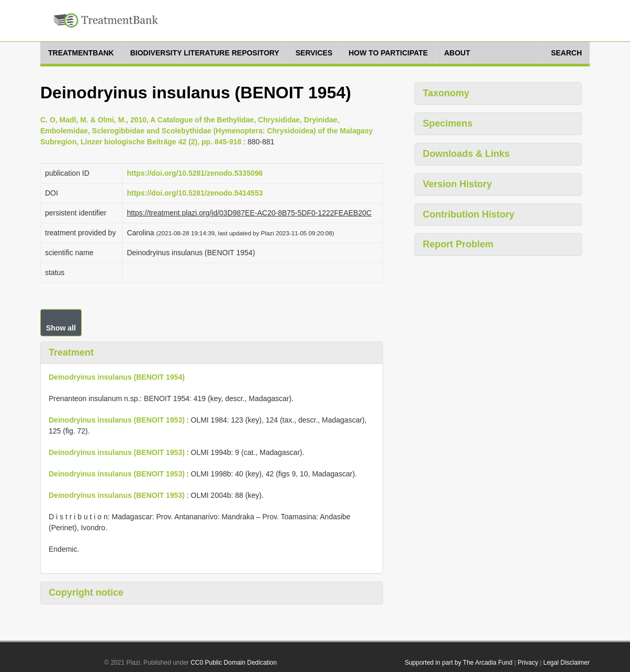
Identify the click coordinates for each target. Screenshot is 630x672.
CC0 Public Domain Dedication (234, 663)
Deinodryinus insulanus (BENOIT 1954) (117, 377)
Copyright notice (86, 593)
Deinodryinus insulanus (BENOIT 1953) (117, 420)
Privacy (528, 663)
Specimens (448, 123)
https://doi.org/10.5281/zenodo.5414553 (195, 193)
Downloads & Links (466, 154)
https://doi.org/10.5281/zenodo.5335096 (195, 173)
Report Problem (458, 244)
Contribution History (469, 214)
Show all (61, 328)
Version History (457, 184)
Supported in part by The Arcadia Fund (458, 663)
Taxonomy (446, 93)
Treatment (71, 352)
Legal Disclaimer (566, 663)
